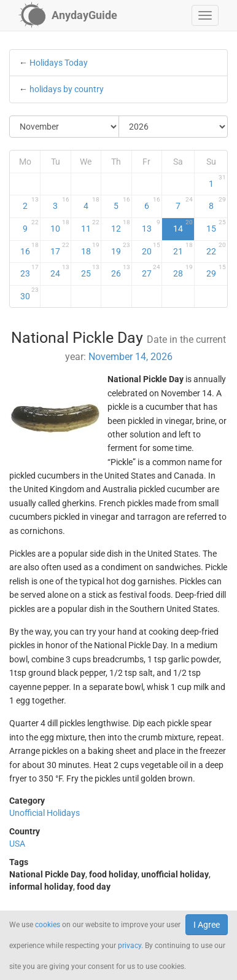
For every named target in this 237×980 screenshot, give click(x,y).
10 (60, 226)
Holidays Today (59, 63)
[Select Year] (173, 127)
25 (90, 271)
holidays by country (67, 89)
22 (216, 249)
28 (183, 271)
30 (30, 294)
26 (120, 271)
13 (151, 226)
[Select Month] (64, 127)
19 (120, 249)
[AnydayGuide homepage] (68, 15)
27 (151, 271)
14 (183, 226)
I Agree (207, 925)
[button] (205, 15)
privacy (130, 946)
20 (151, 249)
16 (30, 249)
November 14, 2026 (130, 357)
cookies (48, 925)
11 (90, 226)
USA (17, 844)
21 (183, 249)
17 (60, 249)
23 (30, 271)
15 (216, 226)
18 (90, 249)
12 (120, 226)
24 (60, 271)
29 (216, 271)
